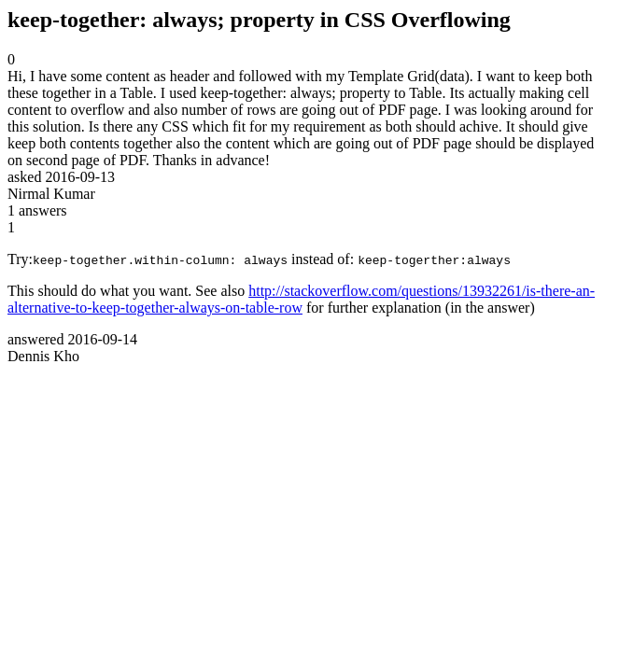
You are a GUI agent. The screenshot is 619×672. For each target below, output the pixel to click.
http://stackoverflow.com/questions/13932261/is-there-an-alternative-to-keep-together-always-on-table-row (301, 299)
